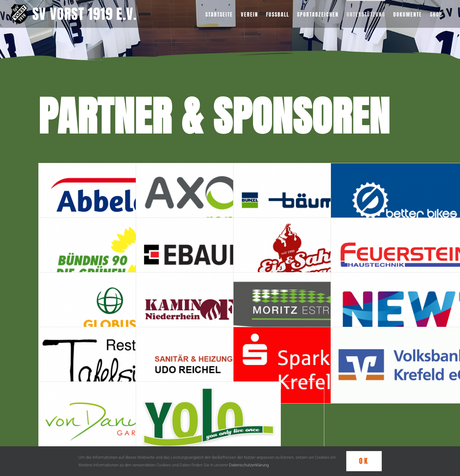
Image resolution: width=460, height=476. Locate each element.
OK (364, 461)
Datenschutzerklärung (249, 465)
